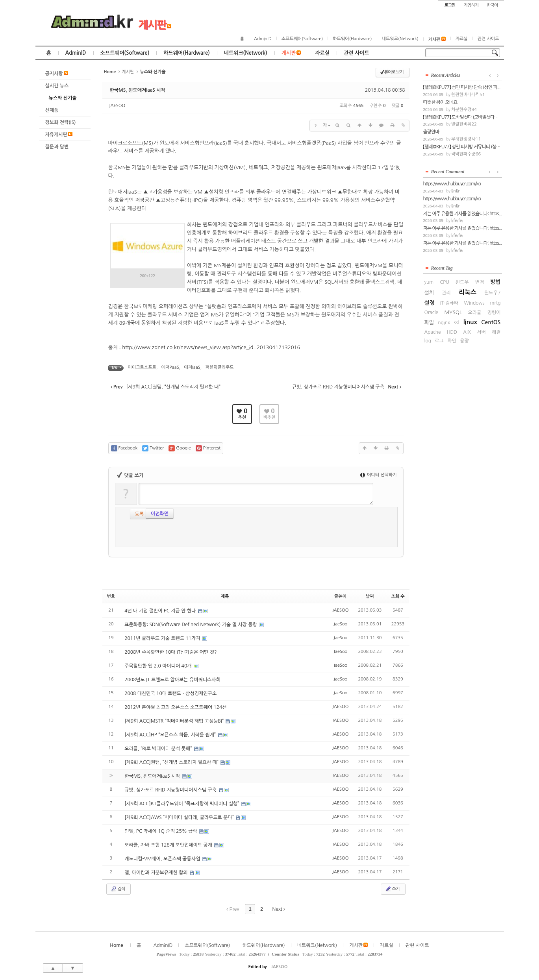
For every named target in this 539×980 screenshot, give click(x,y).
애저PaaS (170, 367)
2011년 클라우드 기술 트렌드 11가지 (163, 638)
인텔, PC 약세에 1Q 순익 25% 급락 (161, 831)
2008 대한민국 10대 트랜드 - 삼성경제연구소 (170, 693)
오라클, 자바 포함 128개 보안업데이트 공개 (169, 845)
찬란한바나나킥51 (468, 95)
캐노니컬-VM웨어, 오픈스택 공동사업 (163, 859)
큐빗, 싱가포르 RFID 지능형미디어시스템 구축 (171, 790)
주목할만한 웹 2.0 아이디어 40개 (159, 666)
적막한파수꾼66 (466, 154)
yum (429, 282)
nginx (444, 323)
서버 (481, 332)
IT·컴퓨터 (449, 303)
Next (279, 909)
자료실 (462, 39)
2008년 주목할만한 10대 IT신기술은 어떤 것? (170, 652)
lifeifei (457, 221)
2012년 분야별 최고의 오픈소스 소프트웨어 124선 (175, 707)
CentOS (491, 322)
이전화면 (144, 513)
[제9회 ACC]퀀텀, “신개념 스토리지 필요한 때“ (172, 762)
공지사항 (57, 73)
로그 (439, 341)
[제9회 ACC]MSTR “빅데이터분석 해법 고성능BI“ (175, 721)
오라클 (475, 312)
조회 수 (398, 596)
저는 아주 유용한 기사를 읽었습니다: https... (463, 214)
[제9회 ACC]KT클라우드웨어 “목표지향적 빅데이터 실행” (182, 804)
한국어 (492, 5)
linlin (456, 191)
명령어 (494, 312)
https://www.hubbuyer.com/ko (452, 184)
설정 (430, 303)
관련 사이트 (488, 39)
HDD (452, 332)
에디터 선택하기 (379, 475)
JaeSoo (340, 624)
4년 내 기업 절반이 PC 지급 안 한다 (161, 611)
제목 (225, 596)
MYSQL (453, 312)
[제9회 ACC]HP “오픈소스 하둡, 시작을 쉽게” (171, 735)
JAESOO (117, 106)
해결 (496, 332)
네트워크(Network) (400, 39)
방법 (495, 282)
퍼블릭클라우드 (219, 367)
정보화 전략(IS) (61, 122)
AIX (467, 332)
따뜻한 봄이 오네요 (440, 102)
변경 (480, 282)
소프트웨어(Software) (302, 39)
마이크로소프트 (142, 367)
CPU (445, 282)
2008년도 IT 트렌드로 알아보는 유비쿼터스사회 (172, 680)
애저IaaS (192, 367)
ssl (457, 323)
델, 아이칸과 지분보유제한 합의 (157, 873)
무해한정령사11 (466, 139)
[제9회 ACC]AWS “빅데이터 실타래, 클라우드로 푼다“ (180, 817)
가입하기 (471, 5)
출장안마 (431, 132)
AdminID (263, 39)
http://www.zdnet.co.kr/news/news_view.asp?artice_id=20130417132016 (211, 347)
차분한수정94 (464, 110)
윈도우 (462, 282)
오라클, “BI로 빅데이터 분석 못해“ (159, 749)
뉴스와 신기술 (63, 98)
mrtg (495, 303)
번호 (111, 596)
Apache (433, 332)
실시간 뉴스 (57, 86)
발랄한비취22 (464, 124)
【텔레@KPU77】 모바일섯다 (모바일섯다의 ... (463, 117)
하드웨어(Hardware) (352, 39)
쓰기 (392, 889)
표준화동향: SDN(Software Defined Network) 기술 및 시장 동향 (191, 625)
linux (470, 322)
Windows (474, 303)
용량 (464, 341)
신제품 (52, 110)
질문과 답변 (57, 147)
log (428, 341)
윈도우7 (492, 293)
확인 (452, 341)
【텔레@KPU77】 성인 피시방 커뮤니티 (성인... (463, 147)
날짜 (370, 596)
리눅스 (468, 292)
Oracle (432, 312)
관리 (446, 293)
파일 (429, 323)
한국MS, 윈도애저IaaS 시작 (138, 90)
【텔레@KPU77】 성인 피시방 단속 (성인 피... (462, 87)
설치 (429, 293)
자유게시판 (59, 134)
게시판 (155, 25)
